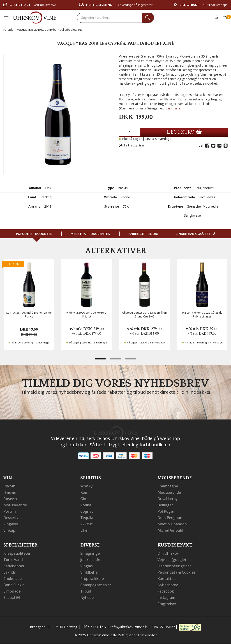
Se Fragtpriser (132, 145)
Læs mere (173, 108)
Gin (83, 499)
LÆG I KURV (184, 132)
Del (201, 146)
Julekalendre (91, 560)
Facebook (166, 591)
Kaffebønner (14, 566)
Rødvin (9, 486)
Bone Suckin (14, 585)
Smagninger (91, 553)
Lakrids (10, 572)
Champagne (168, 486)
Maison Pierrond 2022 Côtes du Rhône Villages (202, 315)
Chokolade (13, 579)
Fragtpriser (167, 604)
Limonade (12, 591)
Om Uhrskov (168, 553)
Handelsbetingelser (174, 566)
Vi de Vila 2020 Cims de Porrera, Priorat (87, 315)
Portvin (10, 511)
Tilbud (86, 591)
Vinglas (87, 566)
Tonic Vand (13, 560)
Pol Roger (166, 511)
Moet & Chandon (172, 524)
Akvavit (87, 524)
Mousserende (15, 505)
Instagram (166, 598)
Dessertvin (13, 518)
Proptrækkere (92, 579)
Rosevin (10, 499)
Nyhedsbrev (168, 585)
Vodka (86, 505)
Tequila (87, 518)
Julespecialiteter (17, 553)
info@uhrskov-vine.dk (129, 627)
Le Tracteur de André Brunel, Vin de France (29, 315)
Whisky (86, 486)
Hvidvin (10, 492)
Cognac (87, 511)
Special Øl (12, 598)
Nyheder (88, 598)
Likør (85, 530)
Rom (84, 492)
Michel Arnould (170, 530)
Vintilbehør (90, 572)
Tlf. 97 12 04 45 (94, 627)
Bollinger (165, 505)
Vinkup (9, 530)
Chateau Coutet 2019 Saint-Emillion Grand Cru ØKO (144, 315)
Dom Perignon (170, 518)
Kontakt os (167, 579)
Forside (8, 30)
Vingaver (11, 524)
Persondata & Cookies (176, 572)
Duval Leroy (167, 499)
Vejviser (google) (172, 560)
